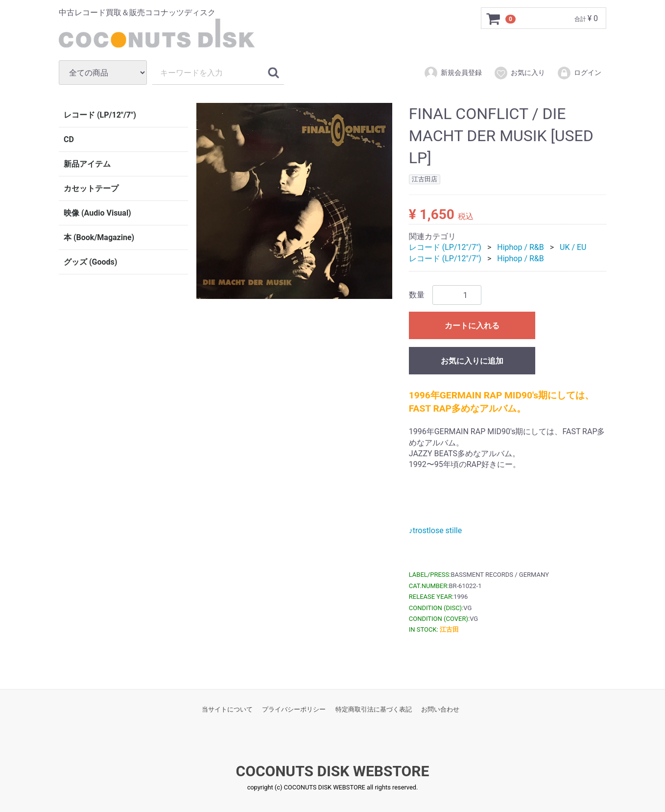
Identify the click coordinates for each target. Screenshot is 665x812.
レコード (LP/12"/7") (100, 115)
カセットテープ (91, 188)
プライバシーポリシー (294, 709)
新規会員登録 (453, 73)
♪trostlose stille (436, 530)
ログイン (579, 73)
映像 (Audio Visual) (97, 213)
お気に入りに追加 (472, 361)
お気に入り (519, 73)
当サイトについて (227, 709)
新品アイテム (87, 164)
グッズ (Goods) (90, 262)
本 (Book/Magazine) (99, 237)
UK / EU (573, 247)
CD (69, 139)
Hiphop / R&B (521, 247)
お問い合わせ (440, 709)
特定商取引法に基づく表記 (374, 709)
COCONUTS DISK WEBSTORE (333, 771)
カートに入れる (472, 326)
